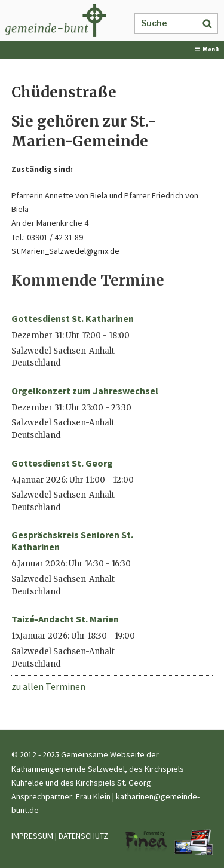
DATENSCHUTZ (83, 836)
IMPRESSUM (32, 836)
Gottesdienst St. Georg (62, 463)
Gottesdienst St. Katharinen (73, 318)
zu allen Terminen (48, 686)
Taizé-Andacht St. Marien (65, 619)
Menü (207, 49)
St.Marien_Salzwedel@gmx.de (65, 251)
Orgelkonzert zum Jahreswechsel (85, 391)
